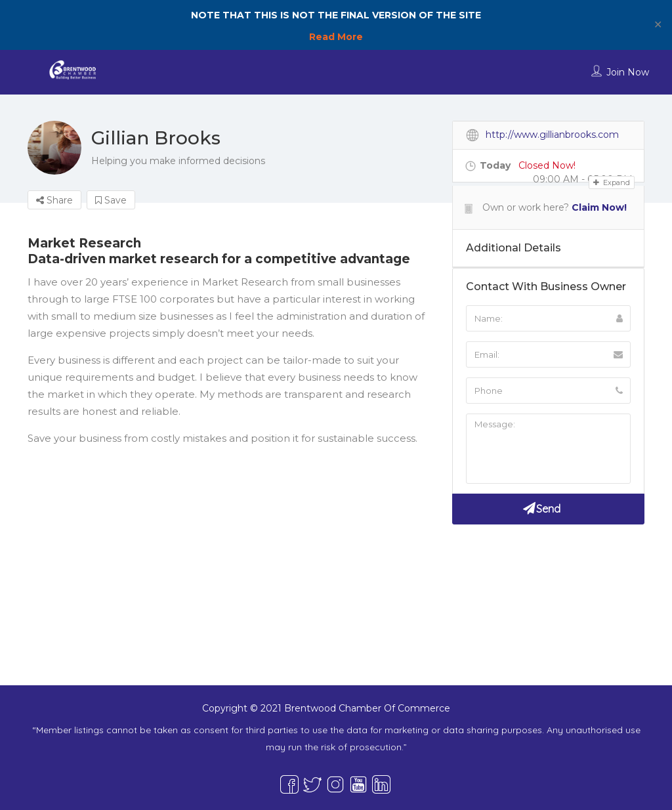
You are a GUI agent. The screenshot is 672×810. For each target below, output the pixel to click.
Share (54, 200)
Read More (336, 37)
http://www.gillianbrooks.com (552, 135)
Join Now (628, 72)
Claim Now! (599, 207)
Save (111, 200)
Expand (612, 182)
